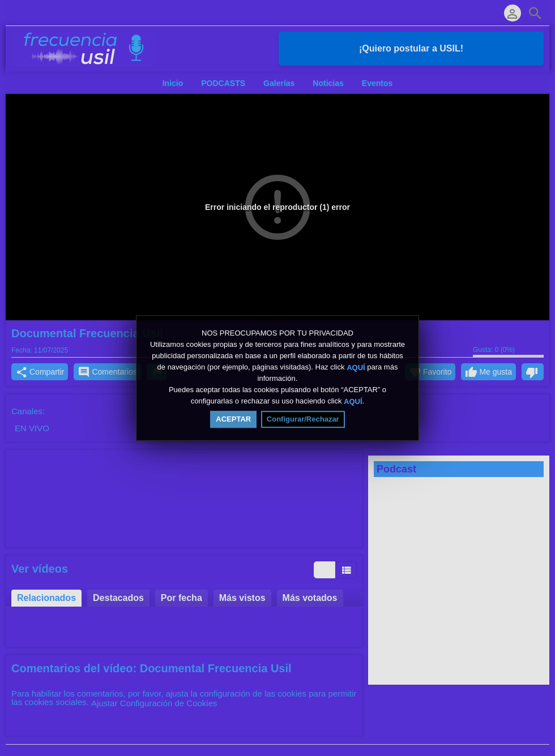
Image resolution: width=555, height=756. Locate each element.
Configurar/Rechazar (303, 419)
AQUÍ (356, 367)
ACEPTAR (233, 419)
